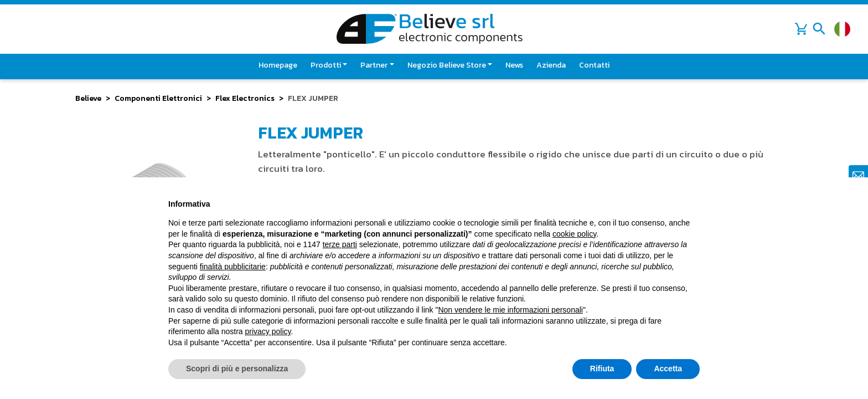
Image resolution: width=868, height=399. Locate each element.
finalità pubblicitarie (233, 267)
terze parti (340, 244)
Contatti (594, 65)
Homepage (278, 65)
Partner (374, 65)
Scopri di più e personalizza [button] (237, 369)
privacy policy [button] (268, 331)
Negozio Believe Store (447, 65)
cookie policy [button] (574, 234)
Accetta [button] (668, 369)
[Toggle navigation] (819, 29)
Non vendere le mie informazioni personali (510, 310)
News (514, 65)
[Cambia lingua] (842, 29)
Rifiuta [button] (602, 369)
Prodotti (326, 65)
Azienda (551, 65)
